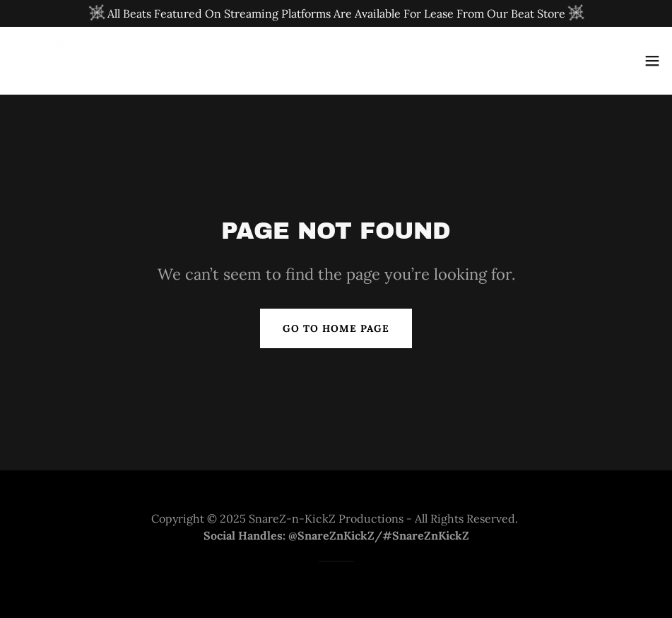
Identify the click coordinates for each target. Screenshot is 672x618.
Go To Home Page (336, 328)
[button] (652, 61)
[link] (40, 61)
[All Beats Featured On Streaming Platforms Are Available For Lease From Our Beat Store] (336, 13)
